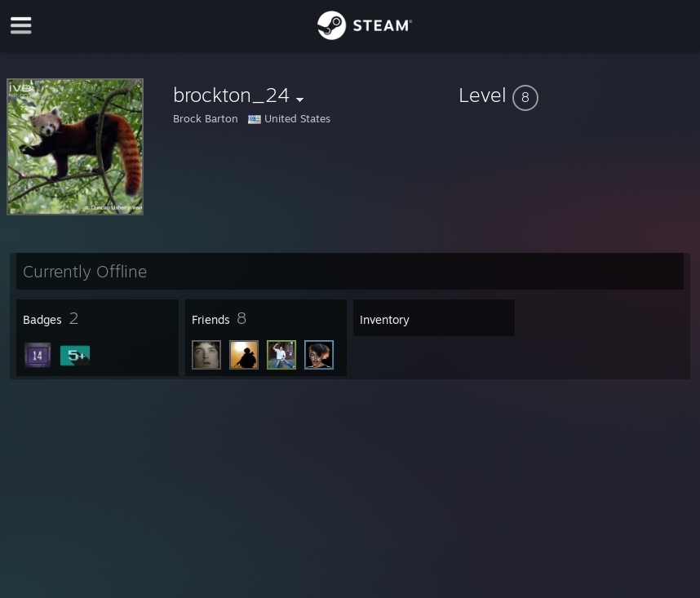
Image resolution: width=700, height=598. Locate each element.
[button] (576, 95)
